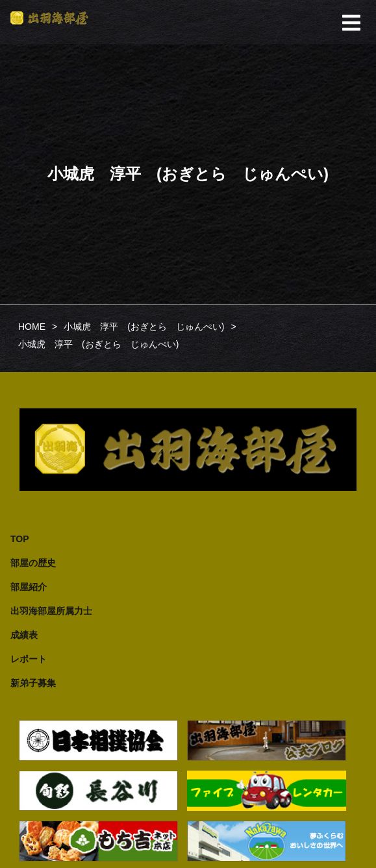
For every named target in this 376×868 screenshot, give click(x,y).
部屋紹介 (29, 587)
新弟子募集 (33, 683)
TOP (20, 539)
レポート (29, 659)
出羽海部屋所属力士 (51, 611)
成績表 (24, 635)
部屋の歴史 (33, 563)
